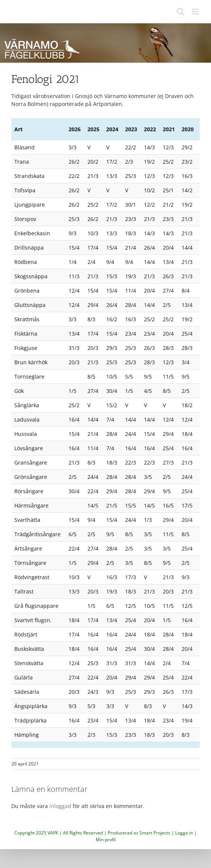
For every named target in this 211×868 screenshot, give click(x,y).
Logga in (184, 833)
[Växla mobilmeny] (196, 12)
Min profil (106, 840)
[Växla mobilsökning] (180, 12)
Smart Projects (155, 833)
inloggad (60, 806)
